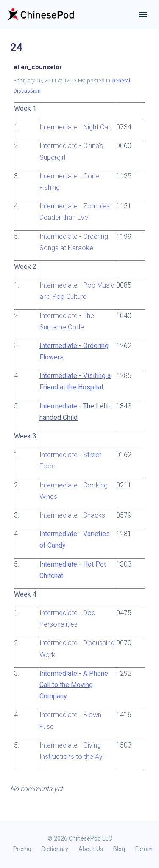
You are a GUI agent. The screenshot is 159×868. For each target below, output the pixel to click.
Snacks (94, 515)
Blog (119, 849)
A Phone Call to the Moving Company (74, 685)
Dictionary (55, 849)
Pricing (22, 849)
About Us (91, 849)
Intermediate (59, 127)
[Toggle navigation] (143, 14)
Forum (144, 849)
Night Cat (97, 127)
